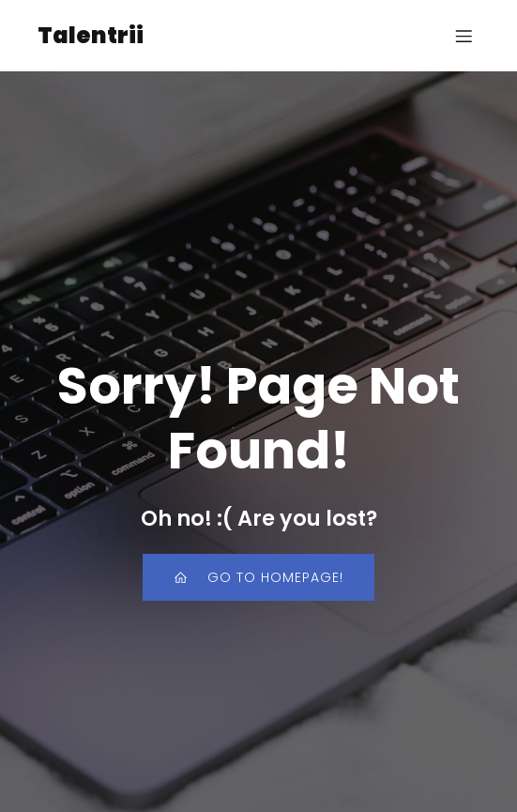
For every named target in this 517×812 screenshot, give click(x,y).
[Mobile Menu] (464, 36)
